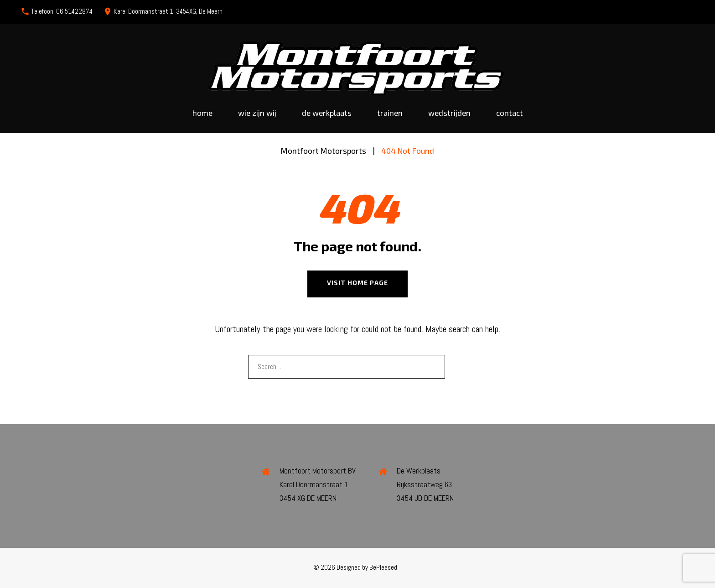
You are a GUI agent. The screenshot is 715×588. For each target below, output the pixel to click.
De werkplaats (327, 113)
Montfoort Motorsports (324, 151)
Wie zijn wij (257, 113)
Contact (510, 113)
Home (202, 113)
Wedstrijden (449, 113)
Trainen (390, 113)
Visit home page (357, 283)
